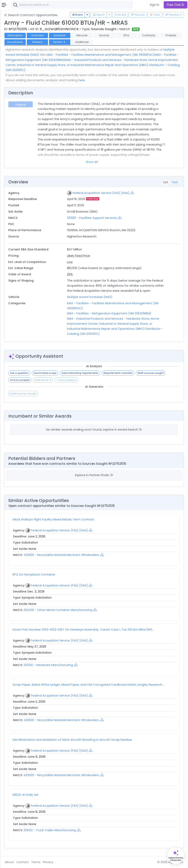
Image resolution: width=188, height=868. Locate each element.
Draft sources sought (151, 373)
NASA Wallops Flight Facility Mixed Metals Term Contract (53, 519)
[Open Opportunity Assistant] (176, 856)
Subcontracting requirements (80, 373)
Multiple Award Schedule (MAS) (90, 297)
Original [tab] (21, 105)
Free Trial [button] (176, 5)
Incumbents (15, 42)
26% (70, 274)
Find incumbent (20, 380)
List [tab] (166, 182)
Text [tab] (175, 182)
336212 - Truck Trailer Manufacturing (50, 830)
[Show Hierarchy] (132, 193)
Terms (36, 862)
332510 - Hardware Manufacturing (48, 665)
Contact (23, 862)
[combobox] (72, 5)
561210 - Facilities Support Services (92, 218)
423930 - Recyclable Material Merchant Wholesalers (62, 555)
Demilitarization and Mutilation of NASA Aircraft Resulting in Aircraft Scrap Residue (72, 740)
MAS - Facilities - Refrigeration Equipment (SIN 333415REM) (109, 313)
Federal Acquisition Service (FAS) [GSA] (101, 193)
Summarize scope (45, 373)
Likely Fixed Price (79, 256)
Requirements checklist (118, 373)
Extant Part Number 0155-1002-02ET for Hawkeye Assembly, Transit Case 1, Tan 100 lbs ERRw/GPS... (83, 630)
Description (15, 35)
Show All (92, 162)
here (82, 80)
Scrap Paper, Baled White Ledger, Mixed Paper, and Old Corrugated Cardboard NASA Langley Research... (88, 685)
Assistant (60, 35)
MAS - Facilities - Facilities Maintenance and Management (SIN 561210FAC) (101, 55)
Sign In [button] (154, 5)
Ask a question (19, 373)
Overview (37, 35)
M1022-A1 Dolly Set (26, 795)
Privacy (48, 862)
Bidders (37, 42)
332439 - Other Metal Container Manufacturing (58, 610)
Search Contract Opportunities (31, 15)
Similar (60, 42)
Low (70, 262)
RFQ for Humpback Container (34, 574)
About (9, 862)
